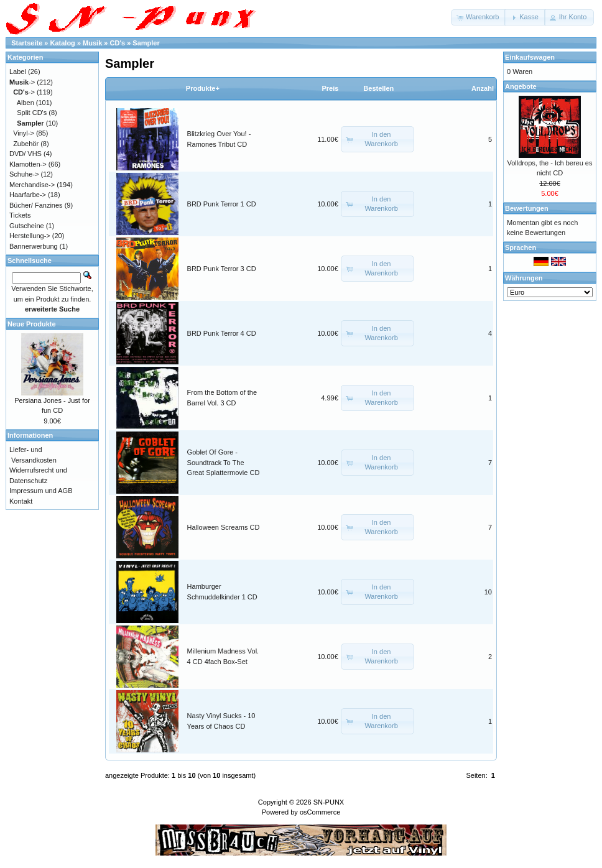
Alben (25, 103)
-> (22, 82)
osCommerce (320, 812)
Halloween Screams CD (224, 527)
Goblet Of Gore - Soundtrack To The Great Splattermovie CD (224, 462)
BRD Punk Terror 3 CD (222, 269)
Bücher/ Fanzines (36, 205)
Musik (92, 43)
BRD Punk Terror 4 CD (222, 333)
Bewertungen (527, 208)
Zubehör (26, 144)
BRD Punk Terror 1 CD (222, 204)
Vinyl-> (24, 133)
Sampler (146, 43)
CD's (118, 43)
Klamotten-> (28, 164)
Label (18, 72)
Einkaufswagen (530, 57)
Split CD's (32, 113)
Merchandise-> (32, 185)
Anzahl (483, 88)
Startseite (27, 43)
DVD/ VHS (25, 154)
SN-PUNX (329, 802)
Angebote (521, 86)
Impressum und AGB (41, 491)
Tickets (20, 215)
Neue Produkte (32, 324)
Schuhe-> (24, 174)
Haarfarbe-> (28, 195)
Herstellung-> (30, 236)
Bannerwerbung (34, 246)
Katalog (63, 43)
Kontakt (21, 501)
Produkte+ (203, 88)
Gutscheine (27, 226)
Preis (330, 88)
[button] (479, 17)
